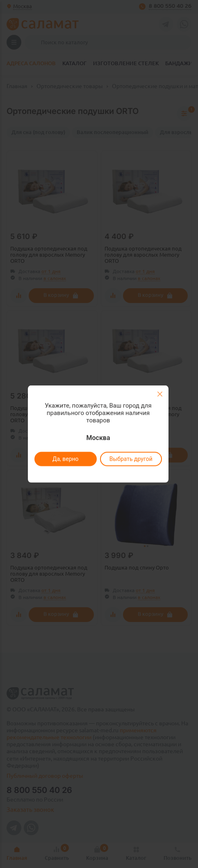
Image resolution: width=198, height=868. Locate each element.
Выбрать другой (131, 459)
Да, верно (66, 459)
